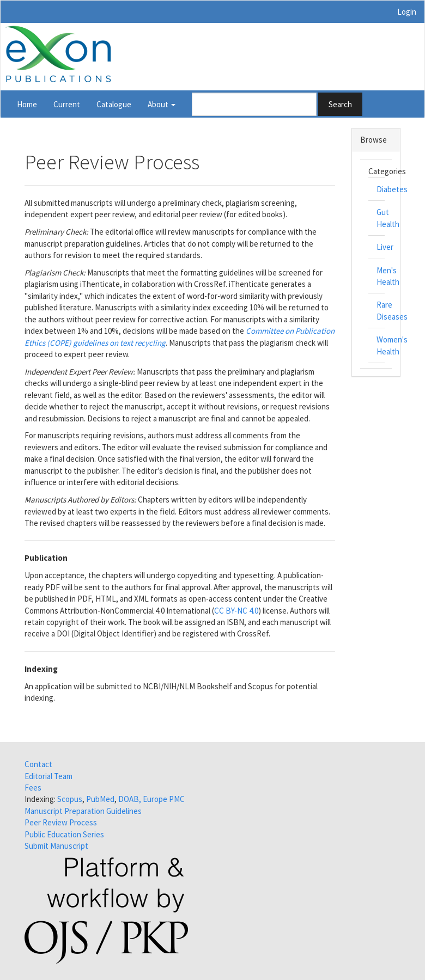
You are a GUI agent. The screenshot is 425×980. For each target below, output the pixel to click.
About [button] (162, 104)
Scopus (70, 799)
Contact (38, 764)
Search (340, 104)
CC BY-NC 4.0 (236, 611)
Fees (33, 788)
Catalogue (114, 104)
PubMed (100, 799)
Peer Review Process (61, 822)
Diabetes (392, 189)
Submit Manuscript (56, 846)
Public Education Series (64, 834)
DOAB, (130, 799)
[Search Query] (254, 104)
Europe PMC (164, 799)
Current (67, 104)
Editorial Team (48, 776)
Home (27, 104)
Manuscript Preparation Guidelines (83, 811)
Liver (385, 247)
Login (407, 12)
